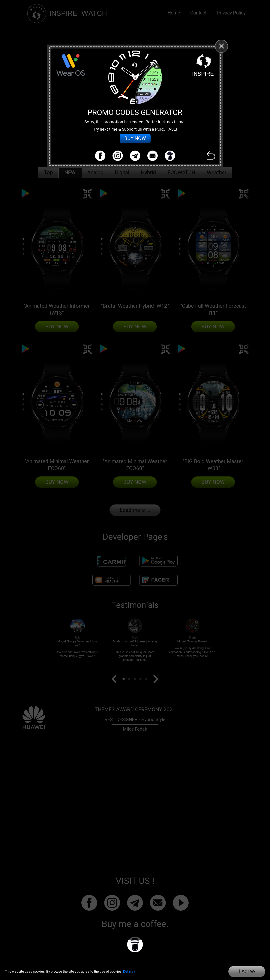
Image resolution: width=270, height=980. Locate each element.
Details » (129, 971)
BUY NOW (135, 143)
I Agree (247, 971)
